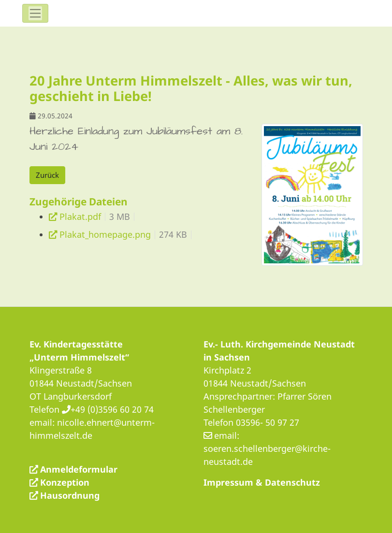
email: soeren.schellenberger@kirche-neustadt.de (267, 448)
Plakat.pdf (80, 216)
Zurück (47, 175)
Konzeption (65, 482)
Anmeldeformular (79, 469)
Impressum (228, 482)
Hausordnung (70, 495)
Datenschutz (292, 482)
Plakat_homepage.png (105, 234)
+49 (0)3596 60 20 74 (112, 409)
